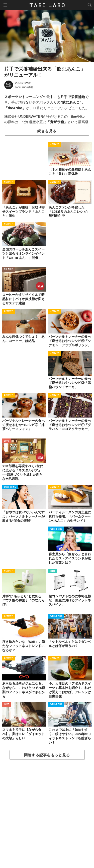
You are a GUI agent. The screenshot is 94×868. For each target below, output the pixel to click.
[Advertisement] (47, 814)
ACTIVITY (55, 145)
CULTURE (8, 270)
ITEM (53, 571)
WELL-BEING (10, 487)
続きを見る (47, 131)
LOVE (6, 441)
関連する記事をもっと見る (47, 755)
